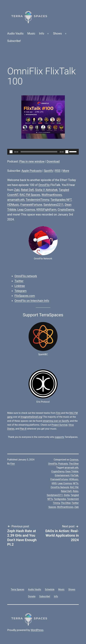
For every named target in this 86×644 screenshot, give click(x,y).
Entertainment (62, 475)
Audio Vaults (15, 33)
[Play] (11, 152)
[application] (43, 152)
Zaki (17, 190)
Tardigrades (60, 499)
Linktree (20, 286)
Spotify (48, 171)
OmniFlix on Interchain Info (32, 301)
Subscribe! (14, 41)
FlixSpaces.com (25, 296)
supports (60, 437)
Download (53, 161)
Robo (76, 491)
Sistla (67, 495)
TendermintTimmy (38, 200)
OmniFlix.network (26, 276)
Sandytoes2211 (53, 205)
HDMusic (13, 205)
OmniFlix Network (60, 487)
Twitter (19, 281)
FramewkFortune (31, 205)
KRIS (54, 483)
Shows (57, 33)
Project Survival (59, 425)
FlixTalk (74, 475)
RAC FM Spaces (30, 195)
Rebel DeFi (66, 491)
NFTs (76, 483)
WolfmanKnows (52, 195)
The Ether (74, 464)
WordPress (37, 630)
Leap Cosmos (26, 210)
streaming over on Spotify (56, 421)
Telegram (21, 291)
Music (31, 33)
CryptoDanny (66, 210)
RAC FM (74, 487)
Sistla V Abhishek (46, 190)
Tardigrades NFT (61, 200)
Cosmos (74, 460)
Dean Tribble (72, 471)
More (66, 171)
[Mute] (67, 152)
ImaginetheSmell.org (31, 417)
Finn (58, 413)
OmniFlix (44, 185)
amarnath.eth (16, 200)
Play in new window (32, 161)
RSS (58, 171)
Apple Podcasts (32, 171)
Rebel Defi (27, 190)
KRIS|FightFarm (46, 210)
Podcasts (63, 464)
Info (42, 33)
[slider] (39, 152)
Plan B (23, 429)
